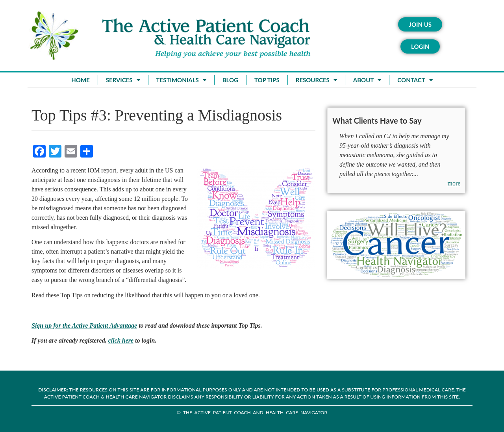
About (367, 80)
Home (80, 80)
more (454, 183)
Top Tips (267, 80)
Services (123, 80)
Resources (316, 80)
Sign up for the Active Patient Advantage (84, 325)
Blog (230, 80)
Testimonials (181, 80)
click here (121, 340)
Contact (415, 80)
